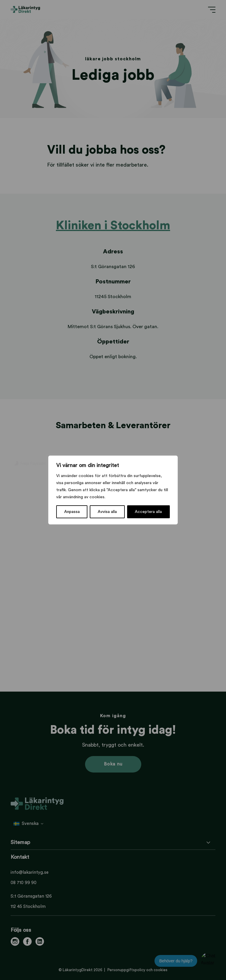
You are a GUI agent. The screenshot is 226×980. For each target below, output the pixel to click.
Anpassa (72, 512)
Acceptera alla (148, 512)
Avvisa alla (107, 512)
